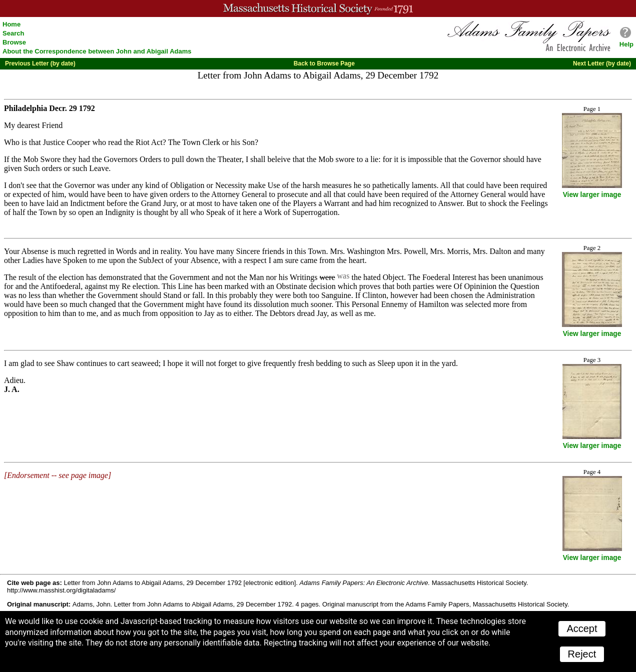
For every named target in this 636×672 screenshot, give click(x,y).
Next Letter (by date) (602, 63)
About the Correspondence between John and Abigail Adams (97, 51)
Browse (14, 42)
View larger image (592, 195)
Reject (582, 654)
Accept (582, 628)
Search (13, 33)
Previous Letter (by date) (40, 63)
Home (12, 24)
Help (626, 44)
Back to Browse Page (324, 63)
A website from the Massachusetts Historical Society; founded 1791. (318, 8)
